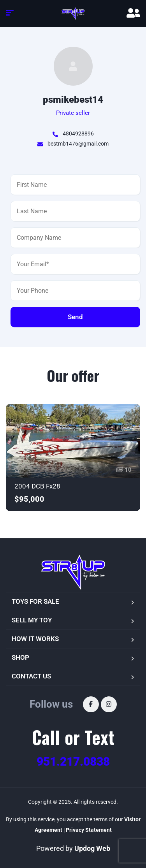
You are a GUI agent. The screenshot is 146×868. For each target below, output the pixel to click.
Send (75, 317)
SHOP (20, 657)
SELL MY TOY (32, 620)
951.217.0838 (73, 762)
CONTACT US (31, 676)
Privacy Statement (89, 830)
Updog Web (92, 848)
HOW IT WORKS (35, 639)
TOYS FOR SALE (35, 601)
